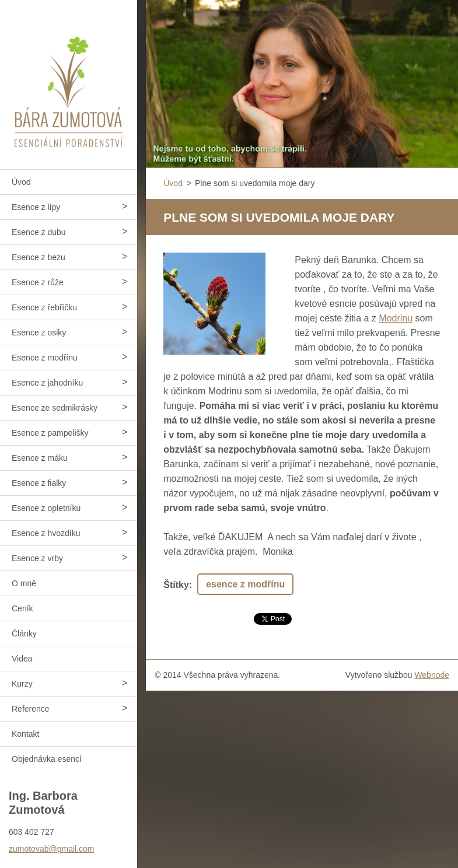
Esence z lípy (36, 207)
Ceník (22, 608)
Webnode (432, 675)
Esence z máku (40, 458)
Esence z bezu (39, 257)
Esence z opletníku (46, 508)
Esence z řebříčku (44, 307)
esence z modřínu (245, 584)
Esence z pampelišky (50, 433)
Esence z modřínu (45, 358)
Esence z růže (38, 282)
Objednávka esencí (47, 759)
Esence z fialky (39, 483)
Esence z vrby (37, 558)
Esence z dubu (39, 232)
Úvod (21, 182)
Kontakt (25, 734)
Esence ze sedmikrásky (55, 408)
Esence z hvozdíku (46, 533)
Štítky (176, 585)
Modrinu (396, 318)
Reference (31, 709)
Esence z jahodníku (47, 383)
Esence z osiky (39, 332)
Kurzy (22, 684)
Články (24, 633)
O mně (24, 583)
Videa (22, 659)
